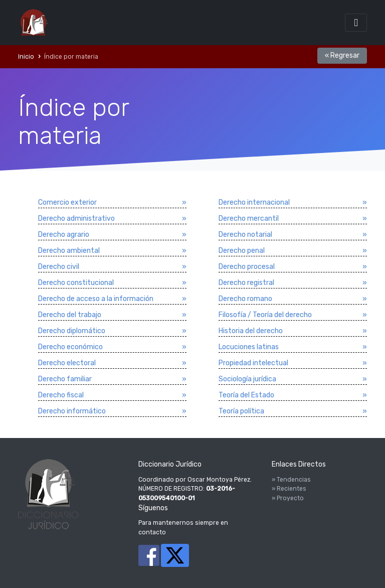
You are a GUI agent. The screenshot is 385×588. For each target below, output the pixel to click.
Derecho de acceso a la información (96, 299)
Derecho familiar (65, 379)
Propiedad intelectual (253, 363)
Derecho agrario (64, 235)
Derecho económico (70, 347)
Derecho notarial (245, 235)
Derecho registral (246, 283)
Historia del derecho (251, 331)
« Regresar (342, 55)
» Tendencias (291, 480)
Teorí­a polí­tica (241, 411)
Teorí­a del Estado (246, 395)
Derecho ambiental (69, 251)
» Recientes (289, 489)
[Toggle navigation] (356, 22)
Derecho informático (72, 411)
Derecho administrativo (76, 218)
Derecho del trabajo (70, 315)
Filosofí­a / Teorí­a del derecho (265, 315)
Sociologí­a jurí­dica (247, 379)
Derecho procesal (247, 267)
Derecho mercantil (249, 218)
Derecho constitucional (76, 283)
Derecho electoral (67, 363)
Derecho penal (242, 251)
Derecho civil (59, 267)
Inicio (26, 57)
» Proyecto (288, 498)
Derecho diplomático (72, 331)
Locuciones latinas (249, 347)
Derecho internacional (254, 202)
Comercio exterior (67, 202)
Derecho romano (245, 299)
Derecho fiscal (61, 395)
